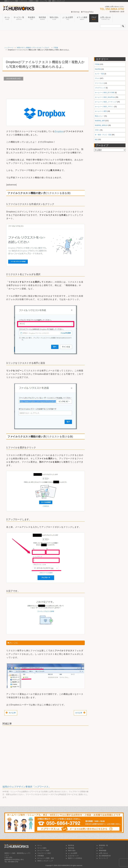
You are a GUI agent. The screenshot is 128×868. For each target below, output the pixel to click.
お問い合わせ (105, 18)
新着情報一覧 (102, 845)
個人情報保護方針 (104, 856)
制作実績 (42, 18)
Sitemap (75, 12)
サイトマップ (102, 858)
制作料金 (70, 845)
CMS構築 (39, 856)
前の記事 (12, 713)
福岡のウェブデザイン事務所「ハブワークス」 (27, 787)
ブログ (94, 18)
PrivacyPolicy (87, 12)
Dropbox (59, 131)
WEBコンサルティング (44, 861)
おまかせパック (72, 856)
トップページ (9, 48)
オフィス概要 (82, 18)
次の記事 (79, 713)
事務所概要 (101, 851)
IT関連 (56, 48)
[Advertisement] (48, 89)
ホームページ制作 (42, 851)
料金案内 (31, 18)
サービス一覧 (19, 18)
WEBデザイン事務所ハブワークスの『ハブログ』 (34, 48)
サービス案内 (41, 848)
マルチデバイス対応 (43, 853)
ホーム (7, 18)
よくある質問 (68, 18)
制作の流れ (54, 18)
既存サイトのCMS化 (74, 858)
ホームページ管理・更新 (44, 858)
